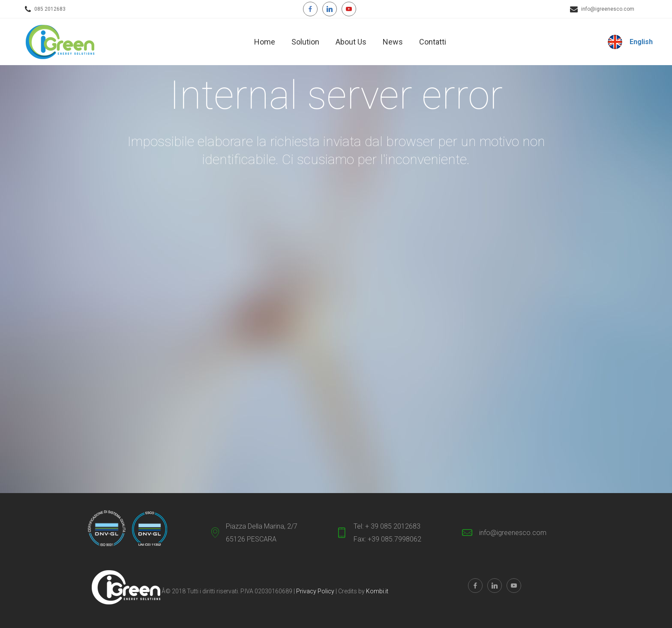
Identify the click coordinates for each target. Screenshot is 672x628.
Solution (305, 42)
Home (265, 42)
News (393, 42)
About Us (351, 42)
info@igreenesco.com (608, 9)
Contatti (433, 42)
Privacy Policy (316, 591)
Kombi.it (377, 591)
